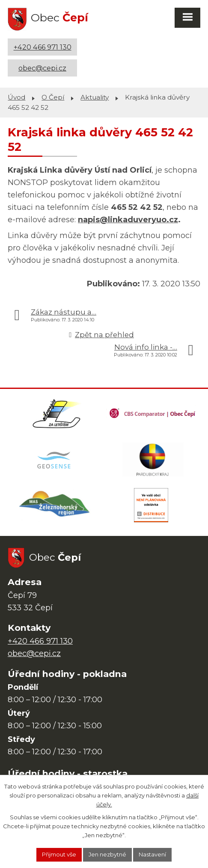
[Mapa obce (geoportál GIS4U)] (55, 459)
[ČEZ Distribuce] (151, 505)
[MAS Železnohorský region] (55, 505)
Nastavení (152, 854)
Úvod (16, 97)
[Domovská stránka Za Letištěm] (57, 414)
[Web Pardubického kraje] (153, 459)
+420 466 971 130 (43, 47)
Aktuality (95, 97)
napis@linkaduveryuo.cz (128, 220)
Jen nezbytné (107, 854)
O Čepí (53, 97)
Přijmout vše (59, 854)
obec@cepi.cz (42, 68)
